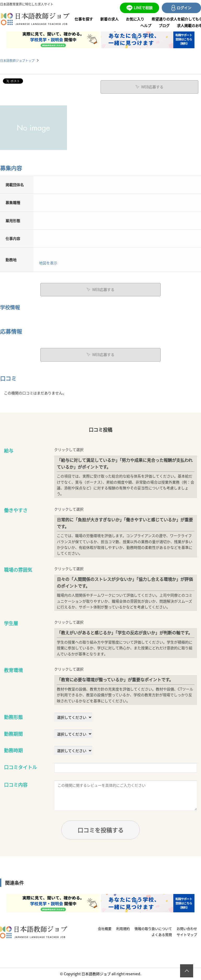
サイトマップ (187, 935)
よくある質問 (162, 935)
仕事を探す (84, 19)
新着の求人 (109, 19)
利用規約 (123, 928)
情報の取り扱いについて (153, 928)
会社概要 (105, 928)
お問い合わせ (187, 928)
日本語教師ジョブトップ (17, 60)
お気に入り (135, 19)
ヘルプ (146, 25)
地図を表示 (48, 263)
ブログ (164, 25)
